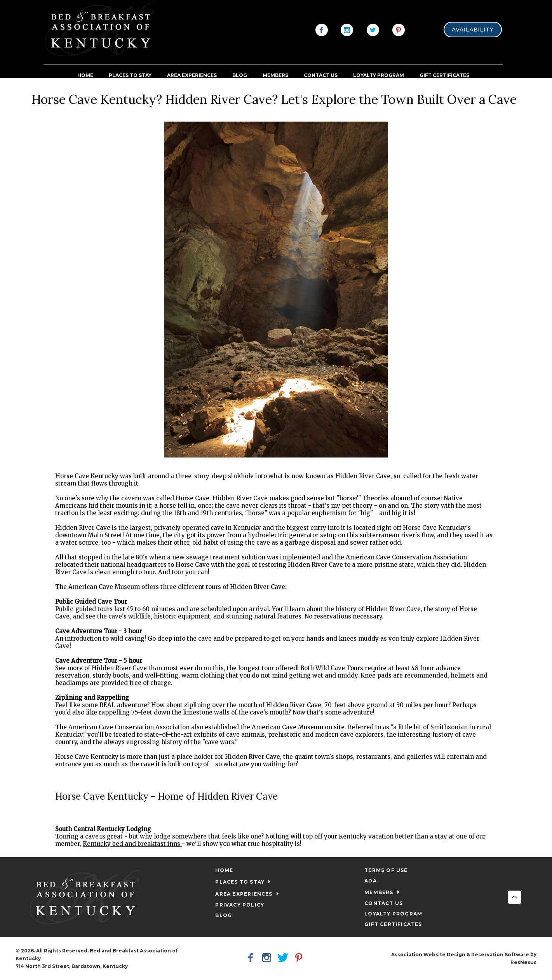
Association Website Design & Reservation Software (460, 955)
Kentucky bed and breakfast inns (132, 844)
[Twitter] (373, 29)
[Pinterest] (399, 29)
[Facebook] (322, 29)
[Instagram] (347, 29)
